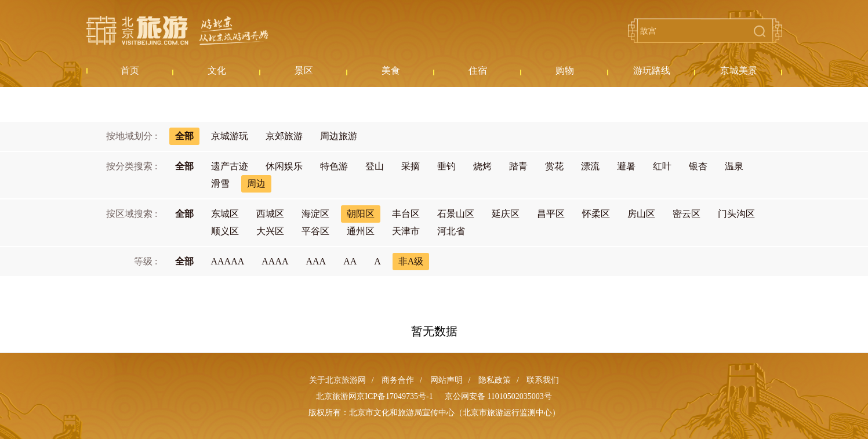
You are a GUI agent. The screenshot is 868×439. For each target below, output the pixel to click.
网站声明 (446, 380)
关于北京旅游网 (337, 380)
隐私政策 (495, 380)
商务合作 (398, 380)
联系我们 (543, 380)
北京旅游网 (177, 31)
